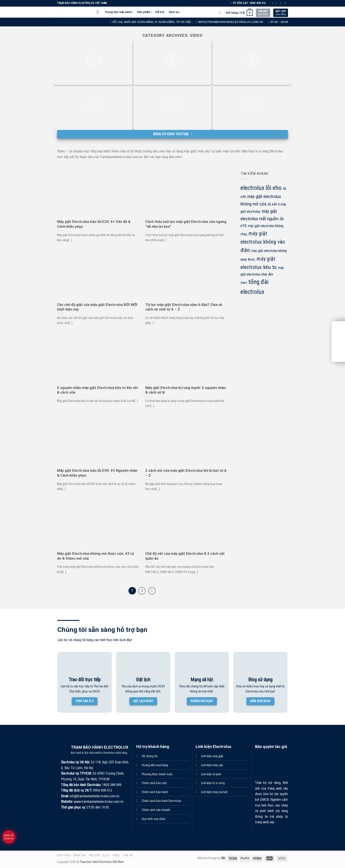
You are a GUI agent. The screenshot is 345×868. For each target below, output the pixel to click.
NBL (223, 858)
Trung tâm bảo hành (119, 12)
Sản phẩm (145, 12)
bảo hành (263, 13)
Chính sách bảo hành (155, 792)
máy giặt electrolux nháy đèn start (262, 275)
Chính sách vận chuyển (156, 810)
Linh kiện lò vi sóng (213, 783)
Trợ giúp (94, 855)
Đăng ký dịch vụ (9, 837)
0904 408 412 (258, 3)
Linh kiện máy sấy (212, 765)
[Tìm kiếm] (221, 13)
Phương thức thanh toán (157, 774)
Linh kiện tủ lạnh (211, 774)
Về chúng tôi (150, 756)
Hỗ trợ (161, 12)
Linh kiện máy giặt (212, 756)
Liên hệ (128, 855)
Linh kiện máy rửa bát (214, 792)
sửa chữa (281, 13)
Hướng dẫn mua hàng (155, 765)
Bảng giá (80, 855)
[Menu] (99, 12)
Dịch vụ (175, 12)
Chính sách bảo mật (154, 783)
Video (116, 855)
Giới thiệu (64, 855)
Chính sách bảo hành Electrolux (161, 801)
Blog (106, 855)
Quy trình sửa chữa (154, 819)
